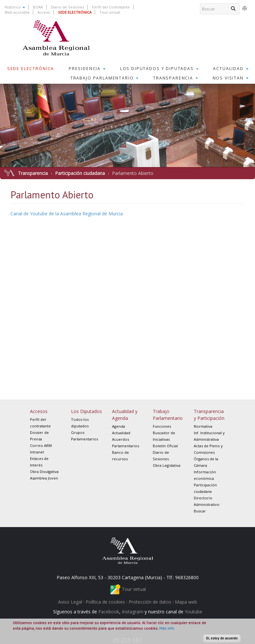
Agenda (119, 426)
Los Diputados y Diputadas (159, 69)
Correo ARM (41, 445)
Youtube (193, 612)
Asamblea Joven (44, 478)
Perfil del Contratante (111, 7)
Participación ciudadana (80, 173)
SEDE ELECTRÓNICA (75, 12)
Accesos (39, 411)
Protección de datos (150, 602)
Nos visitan (231, 78)
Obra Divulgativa (44, 472)
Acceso (44, 12)
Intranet (37, 452)
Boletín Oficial (165, 446)
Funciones (162, 426)
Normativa (203, 426)
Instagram (133, 612)
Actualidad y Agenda (125, 415)
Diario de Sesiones (67, 7)
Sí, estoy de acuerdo (222, 638)
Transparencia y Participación (209, 415)
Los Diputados (86, 411)
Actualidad (231, 69)
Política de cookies (105, 602)
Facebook (109, 612)
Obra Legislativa (167, 465)
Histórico (15, 7)
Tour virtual (110, 12)
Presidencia (87, 69)
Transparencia (176, 78)
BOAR (38, 7)
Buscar (200, 511)
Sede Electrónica (31, 69)
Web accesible (17, 12)
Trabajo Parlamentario (105, 78)
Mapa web (186, 602)
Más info (167, 628)
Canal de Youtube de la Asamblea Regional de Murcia (67, 214)
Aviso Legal (70, 602)
